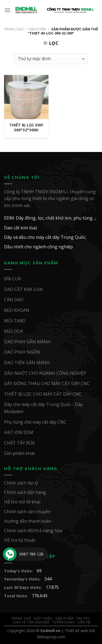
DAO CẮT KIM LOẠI (24, 289)
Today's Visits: (19, 571)
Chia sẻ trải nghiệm (31, 622)
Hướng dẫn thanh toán (28, 521)
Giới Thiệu (43, 618)
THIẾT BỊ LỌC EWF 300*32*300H (26, 128)
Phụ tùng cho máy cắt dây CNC (35, 422)
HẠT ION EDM (19, 432)
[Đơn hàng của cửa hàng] (51, 59)
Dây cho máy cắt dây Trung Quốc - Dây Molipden (43, 408)
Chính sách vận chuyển (27, 512)
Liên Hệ (84, 622)
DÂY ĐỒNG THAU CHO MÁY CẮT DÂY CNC (47, 383)
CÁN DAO (14, 300)
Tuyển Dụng (64, 622)
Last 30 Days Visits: (24, 587)
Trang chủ (14, 29)
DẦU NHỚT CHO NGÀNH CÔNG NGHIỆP (45, 373)
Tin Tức (83, 618)
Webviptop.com (51, 637)
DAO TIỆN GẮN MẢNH (27, 363)
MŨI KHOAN (17, 310)
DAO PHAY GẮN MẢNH (27, 342)
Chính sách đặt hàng (25, 492)
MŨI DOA (14, 331)
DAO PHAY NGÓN (22, 352)
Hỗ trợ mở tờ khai (22, 502)
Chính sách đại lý (21, 483)
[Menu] (8, 10)
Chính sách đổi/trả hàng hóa (33, 531)
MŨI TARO (15, 321)
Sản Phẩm (37, 29)
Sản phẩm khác (20, 453)
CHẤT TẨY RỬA (19, 443)
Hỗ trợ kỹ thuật (20, 540)
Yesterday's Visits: (23, 579)
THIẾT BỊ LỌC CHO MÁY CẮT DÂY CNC (43, 394)
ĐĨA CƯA (13, 279)
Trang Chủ (21, 618)
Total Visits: (17, 596)
